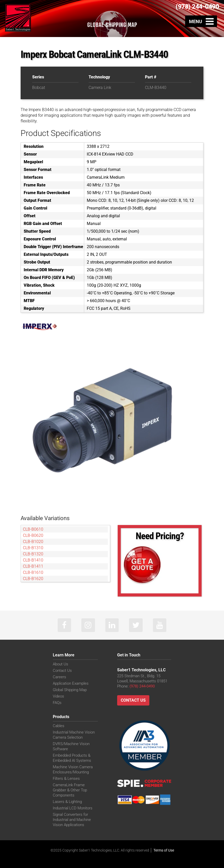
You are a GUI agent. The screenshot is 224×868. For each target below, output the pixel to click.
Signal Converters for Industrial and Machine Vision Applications (72, 820)
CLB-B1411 (33, 566)
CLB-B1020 (33, 542)
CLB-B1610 (33, 572)
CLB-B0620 (33, 535)
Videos (58, 697)
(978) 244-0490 (197, 7)
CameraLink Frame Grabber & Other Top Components (70, 791)
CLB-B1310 (33, 548)
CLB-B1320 (33, 554)
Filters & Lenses (66, 779)
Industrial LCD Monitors (73, 809)
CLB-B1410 (33, 560)
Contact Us (62, 671)
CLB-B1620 (33, 579)
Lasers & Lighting (67, 802)
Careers (59, 677)
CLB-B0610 (33, 529)
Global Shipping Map (70, 690)
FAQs (57, 703)
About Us (61, 665)
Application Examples (71, 684)
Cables (59, 726)
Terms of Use (164, 851)
